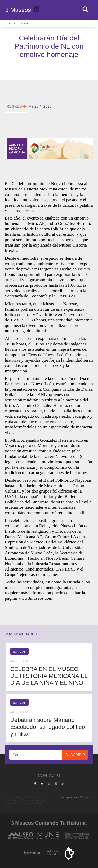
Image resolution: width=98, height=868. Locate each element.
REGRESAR (17, 106)
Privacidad (86, 797)
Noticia (24, 23)
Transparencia (69, 797)
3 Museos (18, 10)
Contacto (49, 775)
